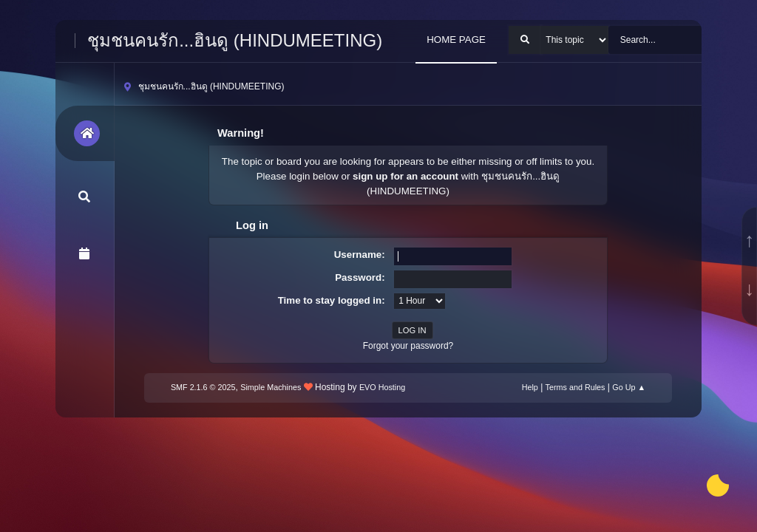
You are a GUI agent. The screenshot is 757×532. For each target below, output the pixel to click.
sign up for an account (405, 176)
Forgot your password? (408, 346)
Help (530, 387)
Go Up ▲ (629, 387)
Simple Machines (271, 387)
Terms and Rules (576, 387)
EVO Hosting (382, 387)
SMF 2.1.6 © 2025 (203, 387)
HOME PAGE (456, 40)
